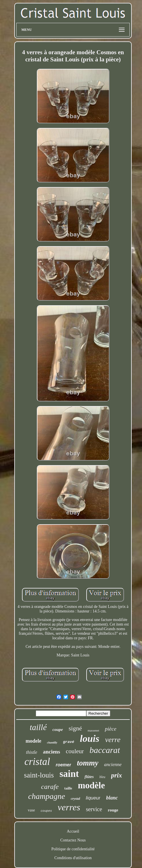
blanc (112, 798)
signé (75, 728)
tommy (88, 763)
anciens (51, 752)
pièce (111, 729)
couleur (75, 751)
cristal (37, 762)
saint (69, 774)
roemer (63, 765)
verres (69, 807)
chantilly (52, 743)
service (94, 809)
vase (31, 810)
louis (90, 739)
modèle (92, 785)
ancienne (113, 764)
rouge (113, 810)
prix (117, 775)
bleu (102, 777)
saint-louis (39, 775)
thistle (32, 752)
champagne (47, 796)
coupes (46, 811)
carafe (50, 787)
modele (33, 741)
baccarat (105, 750)
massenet (93, 730)
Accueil (73, 831)
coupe (58, 730)
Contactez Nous (73, 840)
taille (68, 788)
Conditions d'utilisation (73, 858)
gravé (69, 742)
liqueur (93, 798)
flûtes (89, 777)
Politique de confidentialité (73, 849)
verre (113, 740)
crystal (76, 799)
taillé (38, 727)
